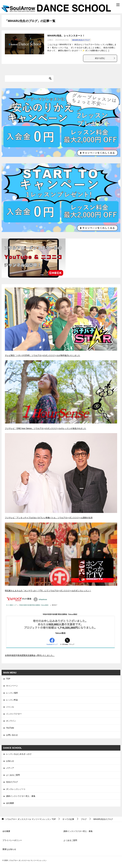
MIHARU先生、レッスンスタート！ (66, 36)
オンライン (11, 721)
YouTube (10, 728)
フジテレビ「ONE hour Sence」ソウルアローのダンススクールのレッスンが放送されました (46, 428)
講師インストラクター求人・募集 (21, 796)
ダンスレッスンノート (16, 789)
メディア (10, 768)
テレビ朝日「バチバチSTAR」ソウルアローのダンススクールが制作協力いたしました (43, 355)
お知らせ (10, 761)
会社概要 (10, 803)
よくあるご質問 (13, 775)
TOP (8, 679)
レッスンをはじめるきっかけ (19, 754)
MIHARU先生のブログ (81, 40)
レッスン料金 (12, 700)
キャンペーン (12, 686)
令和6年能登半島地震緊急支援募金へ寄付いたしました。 (30, 655)
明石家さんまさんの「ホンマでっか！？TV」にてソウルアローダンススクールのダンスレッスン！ (48, 591)
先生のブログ (12, 782)
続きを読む (105, 58)
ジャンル (10, 707)
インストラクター (14, 714)
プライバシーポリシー (12, 840)
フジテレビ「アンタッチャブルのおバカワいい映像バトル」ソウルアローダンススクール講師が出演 (49, 518)
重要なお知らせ (9, 849)
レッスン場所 (12, 693)
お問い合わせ (12, 735)
